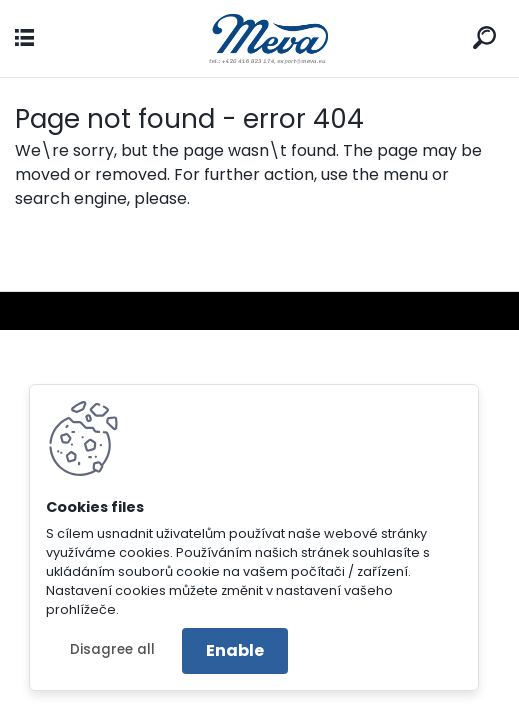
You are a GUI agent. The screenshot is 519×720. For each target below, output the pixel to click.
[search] (484, 37)
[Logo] (260, 38)
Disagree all (112, 649)
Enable (235, 650)
